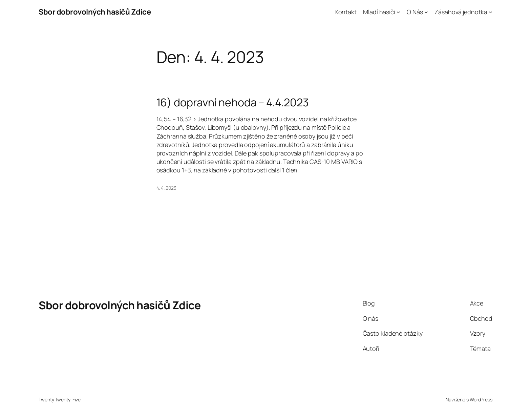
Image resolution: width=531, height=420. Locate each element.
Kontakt (346, 12)
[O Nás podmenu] (426, 12)
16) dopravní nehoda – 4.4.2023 (233, 102)
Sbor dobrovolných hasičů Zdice (95, 12)
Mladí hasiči (379, 12)
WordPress (481, 400)
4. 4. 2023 (166, 188)
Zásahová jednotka (461, 12)
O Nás (415, 12)
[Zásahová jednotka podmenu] (491, 12)
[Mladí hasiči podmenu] (398, 12)
